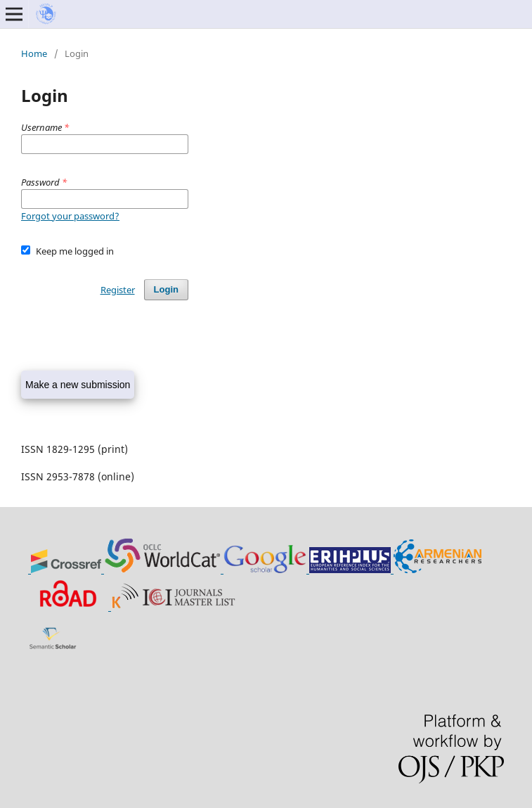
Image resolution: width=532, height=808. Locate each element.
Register (118, 290)
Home (34, 53)
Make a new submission (78, 385)
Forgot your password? (70, 216)
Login (166, 289)
